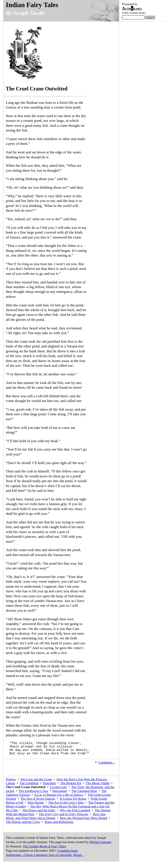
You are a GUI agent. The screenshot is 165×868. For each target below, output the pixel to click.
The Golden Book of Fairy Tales (44, 846)
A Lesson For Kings (73, 798)
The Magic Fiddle (98, 783)
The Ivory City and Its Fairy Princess (64, 814)
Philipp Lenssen (100, 842)
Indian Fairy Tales (32, 5)
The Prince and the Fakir (39, 810)
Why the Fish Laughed (75, 810)
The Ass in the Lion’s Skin (66, 802)
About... (78, 855)
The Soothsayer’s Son (33, 791)
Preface (11, 779)
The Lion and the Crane (36, 779)
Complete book (67, 850)
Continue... (105, 762)
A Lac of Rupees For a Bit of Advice (59, 795)
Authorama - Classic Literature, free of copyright (39, 855)
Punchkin (50, 783)
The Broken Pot (71, 783)
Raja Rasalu (36, 802)
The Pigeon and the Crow (23, 822)
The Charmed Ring (84, 791)
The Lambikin (29, 783)
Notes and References (59, 822)
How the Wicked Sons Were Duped (84, 818)
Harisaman (60, 791)
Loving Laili (58, 787)
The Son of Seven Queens (38, 798)
